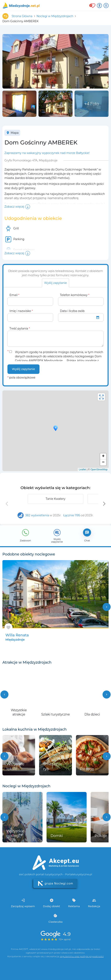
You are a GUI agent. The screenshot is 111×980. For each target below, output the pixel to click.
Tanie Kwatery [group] (56, 499)
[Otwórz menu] (106, 6)
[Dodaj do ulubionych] (8, 627)
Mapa (12, 133)
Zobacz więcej (14, 207)
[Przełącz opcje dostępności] (99, 6)
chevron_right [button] (107, 607)
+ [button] (103, 456)
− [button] (103, 462)
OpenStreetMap (99, 470)
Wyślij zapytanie (23, 369)
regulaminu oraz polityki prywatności (82, 956)
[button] (104, 504)
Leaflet (82, 470)
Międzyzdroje (15, 640)
